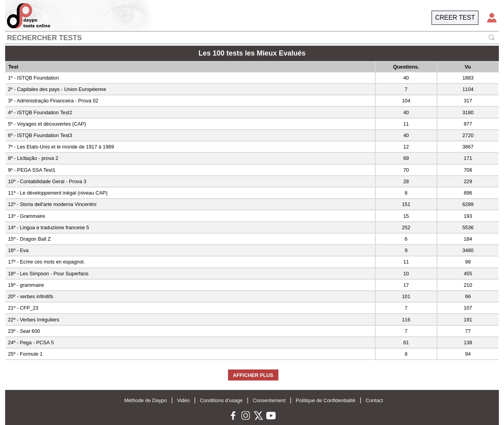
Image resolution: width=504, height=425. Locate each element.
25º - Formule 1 (25, 354)
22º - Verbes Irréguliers (34, 320)
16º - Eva (18, 250)
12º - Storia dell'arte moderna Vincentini (52, 204)
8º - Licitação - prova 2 (33, 158)
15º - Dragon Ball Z (29, 239)
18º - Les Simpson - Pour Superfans (48, 274)
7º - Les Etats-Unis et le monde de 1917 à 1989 (61, 147)
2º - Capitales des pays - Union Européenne (57, 89)
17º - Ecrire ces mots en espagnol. (46, 262)
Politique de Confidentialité (326, 400)
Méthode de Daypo (145, 400)
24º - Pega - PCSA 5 (31, 342)
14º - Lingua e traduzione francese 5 (48, 227)
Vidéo (183, 400)
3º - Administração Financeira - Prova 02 (53, 101)
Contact (374, 400)
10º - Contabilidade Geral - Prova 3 (47, 181)
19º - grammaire (26, 285)
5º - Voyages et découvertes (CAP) (47, 124)
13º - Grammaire (26, 216)
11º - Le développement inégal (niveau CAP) (58, 193)
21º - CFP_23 (23, 308)
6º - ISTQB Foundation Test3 (40, 135)
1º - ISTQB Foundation (33, 78)
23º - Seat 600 (24, 331)
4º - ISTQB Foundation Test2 (40, 112)
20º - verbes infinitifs (31, 296)
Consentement (269, 400)
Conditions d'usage (221, 400)
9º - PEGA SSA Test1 (31, 170)
